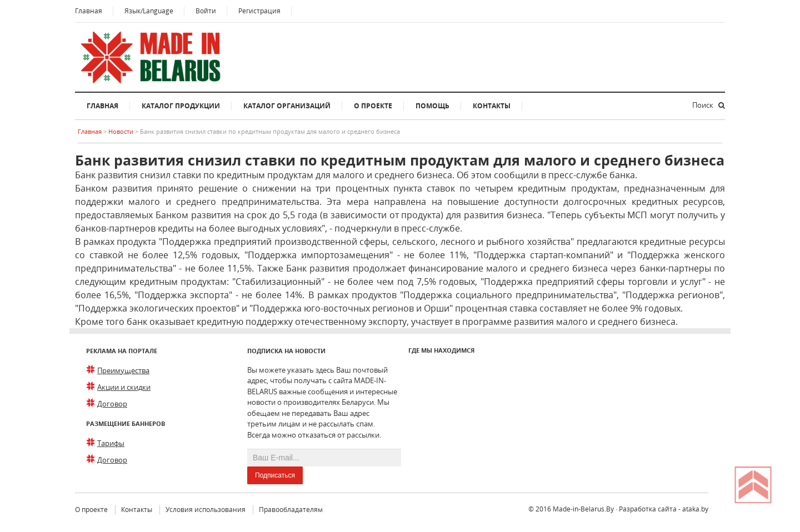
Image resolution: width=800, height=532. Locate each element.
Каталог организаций (287, 106)
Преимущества (123, 370)
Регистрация (259, 11)
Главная (89, 11)
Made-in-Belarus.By (583, 509)
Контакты (492, 106)
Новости (122, 131)
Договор (112, 404)
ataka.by (695, 509)
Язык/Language (149, 11)
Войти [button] (206, 11)
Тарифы (111, 443)
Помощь (432, 106)
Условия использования (206, 510)
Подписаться (275, 475)
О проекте (373, 106)
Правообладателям (291, 510)
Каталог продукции (181, 106)
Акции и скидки (124, 387)
